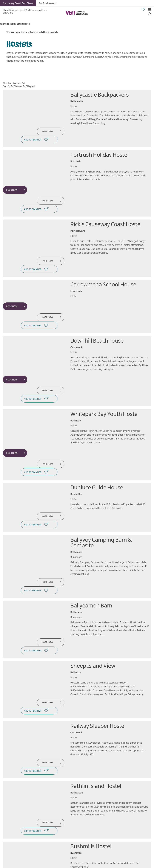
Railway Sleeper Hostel (98, 642)
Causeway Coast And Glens (18, 3)
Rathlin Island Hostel (96, 693)
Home (24, 33)
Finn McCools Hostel (95, 789)
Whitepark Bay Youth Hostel (105, 372)
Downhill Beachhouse (97, 307)
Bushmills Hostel (91, 745)
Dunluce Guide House (97, 437)
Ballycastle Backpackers (100, 95)
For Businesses (47, 3)
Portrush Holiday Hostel (99, 147)
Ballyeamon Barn (91, 538)
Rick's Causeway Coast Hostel (106, 208)
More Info (46, 131)
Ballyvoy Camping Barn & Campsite (101, 484)
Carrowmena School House (103, 259)
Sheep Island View (93, 590)
